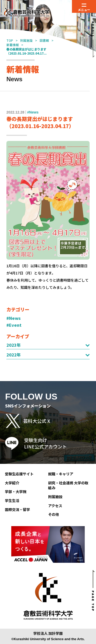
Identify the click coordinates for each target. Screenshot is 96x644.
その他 (54, 514)
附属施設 (26, 40)
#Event (14, 325)
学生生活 (12, 500)
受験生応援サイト (19, 474)
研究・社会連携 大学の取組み (68, 485)
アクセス (55, 506)
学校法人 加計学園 (48, 633)
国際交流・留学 (17, 509)
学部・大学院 (16, 492)
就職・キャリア (61, 474)
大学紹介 (12, 483)
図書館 (44, 40)
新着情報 (13, 45)
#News (14, 318)
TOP (10, 40)
